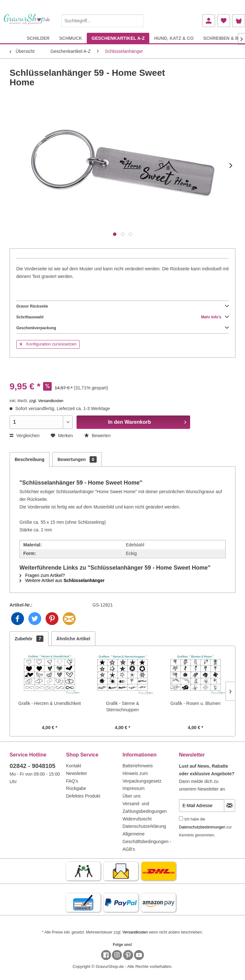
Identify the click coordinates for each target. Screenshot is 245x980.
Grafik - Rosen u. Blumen (195, 703)
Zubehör (29, 639)
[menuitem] (103, 20)
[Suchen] (137, 21)
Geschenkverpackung (122, 328)
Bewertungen (77, 459)
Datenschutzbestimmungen (202, 827)
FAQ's (72, 781)
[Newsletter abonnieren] (230, 806)
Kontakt (74, 766)
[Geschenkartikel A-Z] (118, 38)
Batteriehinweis (138, 766)
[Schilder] (38, 38)
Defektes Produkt (83, 796)
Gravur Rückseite (122, 306)
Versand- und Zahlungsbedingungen (145, 807)
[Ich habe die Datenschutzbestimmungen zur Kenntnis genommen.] (181, 818)
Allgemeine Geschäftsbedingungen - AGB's (147, 842)
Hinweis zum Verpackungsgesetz (142, 777)
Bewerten (97, 436)
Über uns (132, 796)
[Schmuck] (71, 38)
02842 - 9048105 (33, 766)
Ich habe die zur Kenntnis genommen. (205, 827)
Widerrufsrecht (137, 819)
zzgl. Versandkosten (46, 401)
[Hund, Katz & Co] (174, 38)
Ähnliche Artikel (73, 639)
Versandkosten (135, 932)
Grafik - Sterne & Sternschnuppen (122, 707)
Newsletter (77, 773)
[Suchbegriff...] (103, 21)
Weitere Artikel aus (62, 580)
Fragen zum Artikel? (42, 575)
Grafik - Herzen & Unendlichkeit (49, 703)
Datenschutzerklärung (144, 826)
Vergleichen (25, 436)
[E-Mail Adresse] (202, 806)
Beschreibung (30, 459)
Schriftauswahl (122, 317)
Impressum (134, 788)
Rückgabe (76, 788)
